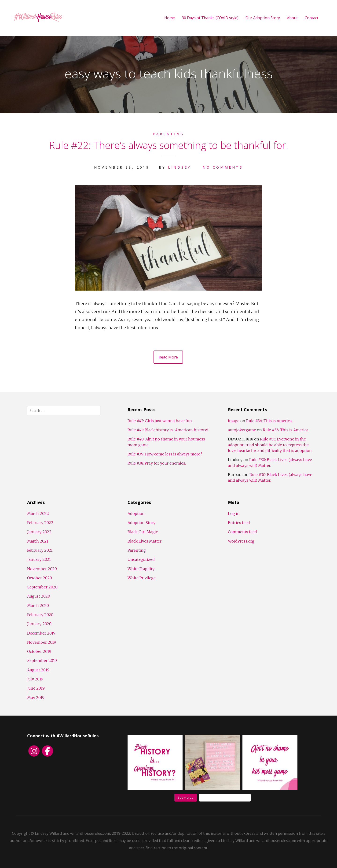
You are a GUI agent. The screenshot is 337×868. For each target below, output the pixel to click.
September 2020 (42, 587)
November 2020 (42, 569)
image (234, 421)
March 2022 (38, 513)
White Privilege (142, 578)
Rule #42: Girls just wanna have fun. (160, 421)
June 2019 (36, 688)
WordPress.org (241, 541)
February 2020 (40, 615)
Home (170, 18)
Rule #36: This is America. (269, 421)
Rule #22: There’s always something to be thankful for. (169, 145)
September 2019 (42, 661)
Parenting (169, 134)
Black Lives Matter (145, 541)
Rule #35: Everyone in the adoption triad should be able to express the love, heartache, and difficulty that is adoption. (270, 445)
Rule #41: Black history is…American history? (168, 430)
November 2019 (42, 642)
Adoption (136, 513)
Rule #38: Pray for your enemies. (157, 463)
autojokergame (242, 430)
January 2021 (39, 559)
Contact (311, 18)
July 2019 (35, 679)
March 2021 (38, 541)
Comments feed (242, 532)
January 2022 (39, 532)
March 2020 (38, 606)
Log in (234, 513)
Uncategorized (141, 559)
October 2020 (40, 578)
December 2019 (41, 633)
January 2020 (39, 624)
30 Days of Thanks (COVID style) (210, 18)
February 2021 (40, 550)
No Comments (223, 167)
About (292, 18)
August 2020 (39, 596)
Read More (168, 357)
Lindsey (179, 167)
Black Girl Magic (143, 532)
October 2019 (39, 651)
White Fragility (141, 569)
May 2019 (36, 698)
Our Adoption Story (263, 18)
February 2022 (40, 523)
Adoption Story (141, 523)
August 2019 (38, 670)
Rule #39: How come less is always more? (165, 454)
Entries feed (239, 523)
